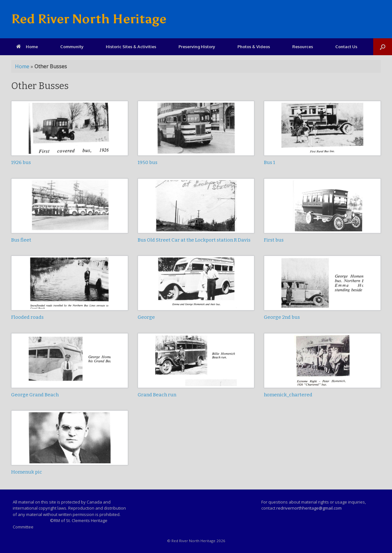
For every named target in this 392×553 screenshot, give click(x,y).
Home (27, 47)
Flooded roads (27, 317)
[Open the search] (383, 47)
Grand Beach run (157, 395)
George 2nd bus (282, 317)
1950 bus (148, 162)
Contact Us (346, 47)
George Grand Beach (35, 395)
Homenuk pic (27, 472)
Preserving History (197, 47)
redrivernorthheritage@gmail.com (309, 508)
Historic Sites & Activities (131, 47)
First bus (274, 240)
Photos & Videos (254, 47)
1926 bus (21, 162)
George (146, 317)
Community (72, 47)
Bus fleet (21, 240)
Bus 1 (269, 162)
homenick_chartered (288, 395)
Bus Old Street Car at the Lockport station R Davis (194, 240)
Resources (303, 47)
